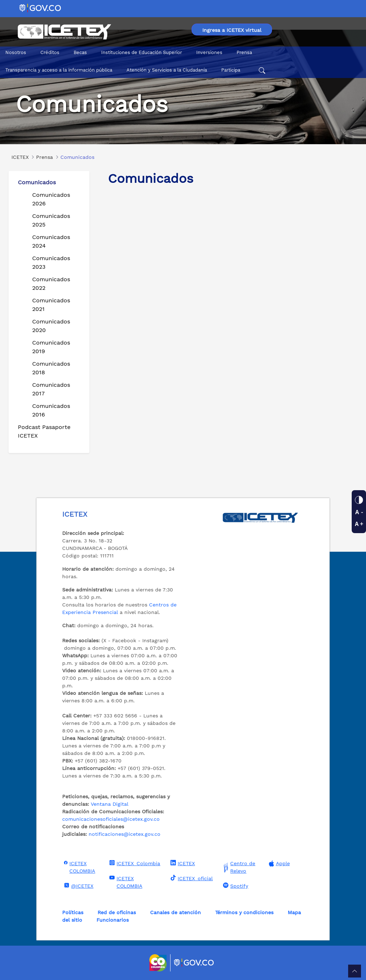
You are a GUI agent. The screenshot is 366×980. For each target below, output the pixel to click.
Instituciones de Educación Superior (142, 52)
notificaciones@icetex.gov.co (125, 834)
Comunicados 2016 (51, 410)
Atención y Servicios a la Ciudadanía (167, 70)
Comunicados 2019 (51, 347)
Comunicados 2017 (51, 389)
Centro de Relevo (238, 867)
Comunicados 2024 (51, 241)
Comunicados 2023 (51, 262)
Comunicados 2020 (51, 326)
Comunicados (37, 182)
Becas (80, 52)
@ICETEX (78, 886)
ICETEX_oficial (191, 878)
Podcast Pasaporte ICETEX (44, 431)
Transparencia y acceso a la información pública (59, 70)
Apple (278, 864)
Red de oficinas (117, 912)
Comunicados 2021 (51, 305)
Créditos (50, 52)
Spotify (235, 886)
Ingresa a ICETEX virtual (232, 30)
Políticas (73, 912)
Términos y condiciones (244, 912)
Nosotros (16, 52)
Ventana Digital (110, 804)
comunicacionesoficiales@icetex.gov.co (111, 819)
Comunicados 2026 (51, 199)
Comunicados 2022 (51, 284)
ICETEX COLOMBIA (79, 867)
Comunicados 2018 (51, 368)
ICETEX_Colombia (134, 863)
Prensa (244, 52)
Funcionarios (113, 920)
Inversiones (209, 52)
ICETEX (182, 863)
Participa (231, 70)
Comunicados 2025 (51, 220)
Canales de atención (175, 912)
